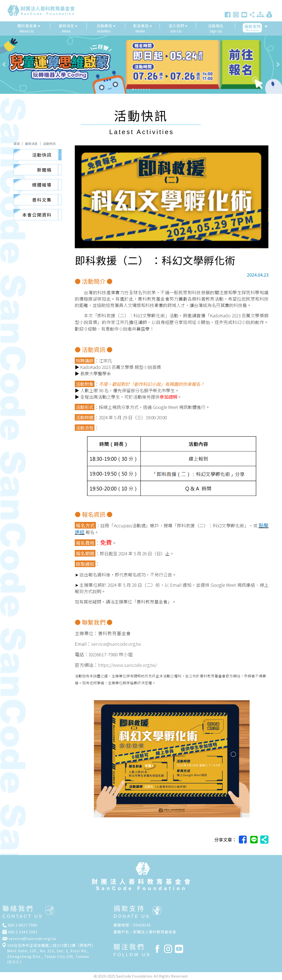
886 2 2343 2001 (23, 932)
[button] (21, 64)
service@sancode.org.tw (32, 938)
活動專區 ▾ (106, 26)
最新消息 (31, 144)
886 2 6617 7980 (23, 925)
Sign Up (216, 28)
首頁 (17, 144)
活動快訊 (49, 144)
